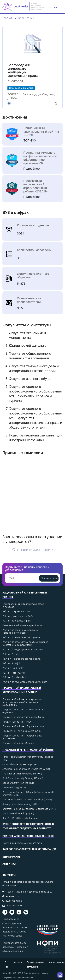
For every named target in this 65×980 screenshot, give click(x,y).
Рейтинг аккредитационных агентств (28, 836)
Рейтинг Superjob (11, 663)
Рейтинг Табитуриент (14, 673)
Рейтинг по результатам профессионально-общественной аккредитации (26, 643)
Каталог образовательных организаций (29, 849)
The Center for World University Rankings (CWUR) (27, 800)
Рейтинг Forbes (10, 654)
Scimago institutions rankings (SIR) (20, 804)
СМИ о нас (9, 864)
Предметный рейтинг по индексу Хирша (24, 717)
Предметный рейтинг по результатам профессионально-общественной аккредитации (22, 702)
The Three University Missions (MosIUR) (22, 774)
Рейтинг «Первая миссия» (16, 611)
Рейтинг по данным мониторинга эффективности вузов (20, 632)
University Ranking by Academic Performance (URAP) (29, 809)
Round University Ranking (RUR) (18, 783)
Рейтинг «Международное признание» (23, 650)
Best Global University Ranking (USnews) (23, 778)
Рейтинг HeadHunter (13, 668)
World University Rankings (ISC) (18, 813)
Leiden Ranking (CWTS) (14, 788)
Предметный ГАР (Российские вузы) (22, 731)
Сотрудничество (57, 962)
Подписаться (49, 578)
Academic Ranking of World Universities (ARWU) (27, 769)
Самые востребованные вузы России (22, 625)
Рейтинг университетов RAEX (18, 616)
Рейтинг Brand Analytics (15, 677)
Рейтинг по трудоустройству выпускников (25, 682)
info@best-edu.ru (15, 906)
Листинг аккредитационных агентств (22, 843)
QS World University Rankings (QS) (20, 764)
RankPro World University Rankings (20, 818)
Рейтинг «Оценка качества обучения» (22, 637)
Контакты (18, 962)
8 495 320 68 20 (14, 901)
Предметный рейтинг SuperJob (19, 743)
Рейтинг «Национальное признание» (22, 659)
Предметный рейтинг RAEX (17, 722)
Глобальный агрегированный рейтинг (28, 750)
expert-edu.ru (12, 896)
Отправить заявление (32, 549)
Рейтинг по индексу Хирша (17, 621)
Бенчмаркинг (11, 857)
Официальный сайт (21, 88)
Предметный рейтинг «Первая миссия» (23, 726)
